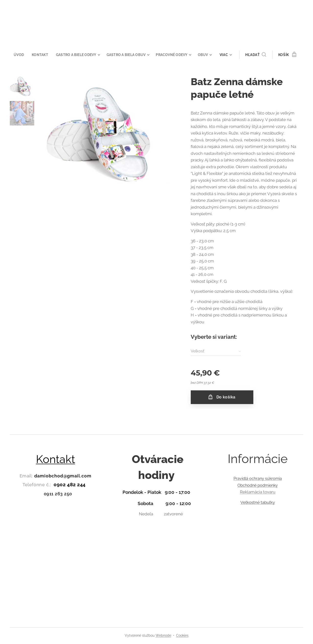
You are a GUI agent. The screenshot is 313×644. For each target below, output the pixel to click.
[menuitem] (17, 55)
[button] (259, 55)
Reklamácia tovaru (258, 492)
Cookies (182, 635)
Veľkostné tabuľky (258, 502)
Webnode (163, 635)
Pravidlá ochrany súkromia (257, 479)
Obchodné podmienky (258, 485)
